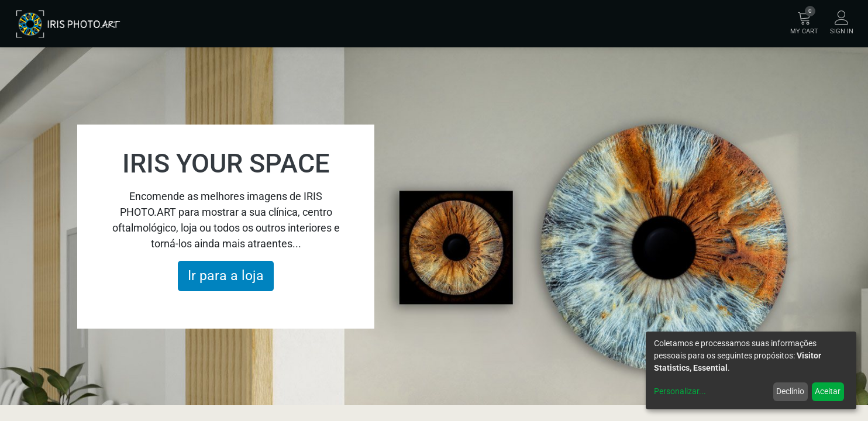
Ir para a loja (226, 275)
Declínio (790, 391)
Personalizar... (680, 391)
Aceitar (828, 391)
